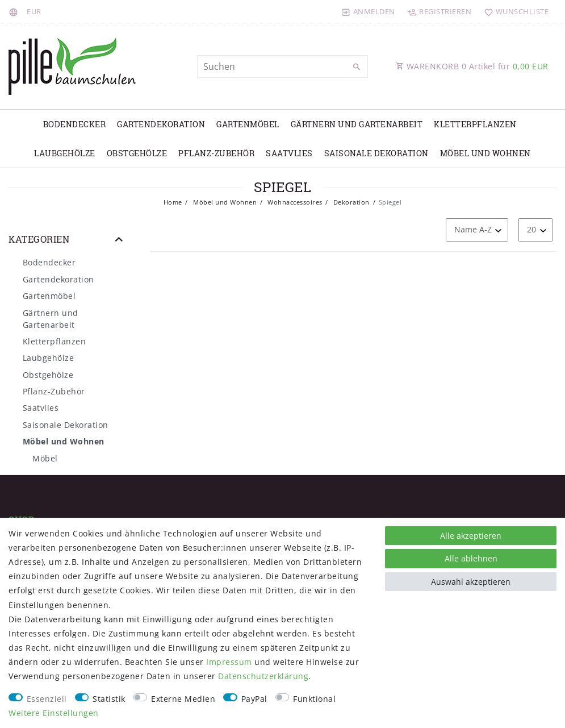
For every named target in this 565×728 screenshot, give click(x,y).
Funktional (314, 699)
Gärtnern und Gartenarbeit (357, 124)
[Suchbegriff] (283, 66)
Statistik (109, 699)
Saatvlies (289, 153)
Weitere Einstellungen (54, 713)
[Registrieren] (440, 11)
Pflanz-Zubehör (216, 153)
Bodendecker (75, 124)
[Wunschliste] (514, 11)
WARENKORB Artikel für (472, 66)
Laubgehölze (65, 153)
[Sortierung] (477, 230)
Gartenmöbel (248, 124)
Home (173, 202)
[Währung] (34, 11)
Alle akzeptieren (471, 536)
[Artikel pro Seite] (535, 230)
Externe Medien (183, 699)
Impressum (229, 662)
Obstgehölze (137, 153)
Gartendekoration (161, 124)
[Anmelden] (369, 11)
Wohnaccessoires (294, 202)
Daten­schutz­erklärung (263, 676)
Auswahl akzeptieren (471, 582)
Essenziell (47, 699)
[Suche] (357, 67)
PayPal (254, 699)
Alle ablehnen (471, 558)
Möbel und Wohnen (486, 153)
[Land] (15, 11)
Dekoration (350, 202)
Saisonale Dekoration (376, 153)
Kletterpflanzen (475, 124)
